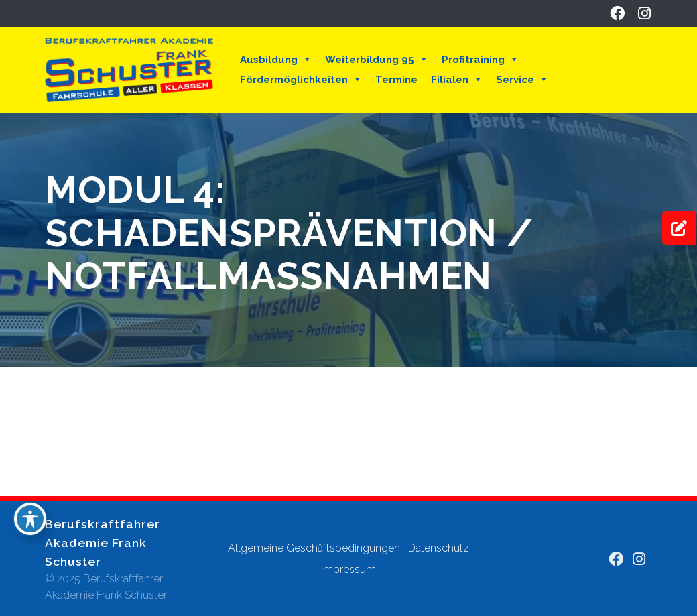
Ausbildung (276, 60)
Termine (396, 80)
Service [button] (522, 80)
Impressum (348, 569)
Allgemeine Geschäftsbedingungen (314, 548)
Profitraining (480, 60)
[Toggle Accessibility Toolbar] (30, 519)
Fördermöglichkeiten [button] (301, 80)
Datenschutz (439, 548)
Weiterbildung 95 (377, 60)
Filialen (457, 80)
